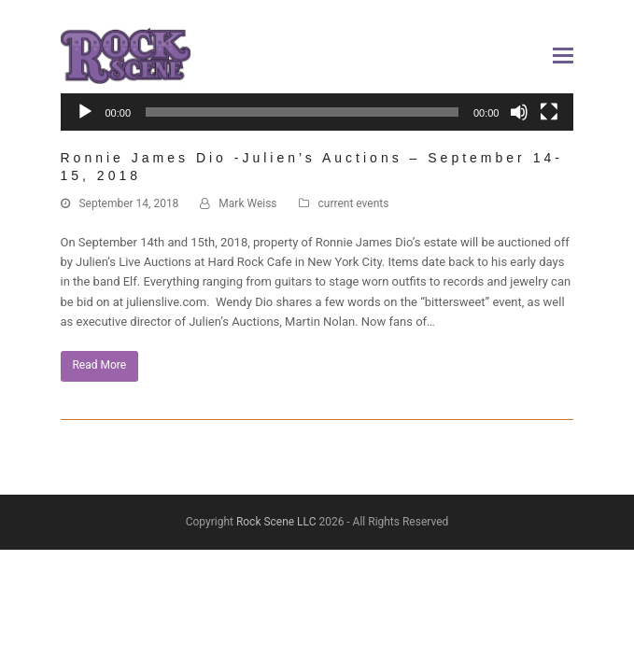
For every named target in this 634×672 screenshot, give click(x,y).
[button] (563, 56)
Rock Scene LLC (276, 522)
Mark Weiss (247, 203)
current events (354, 203)
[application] (317, 121)
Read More (99, 365)
